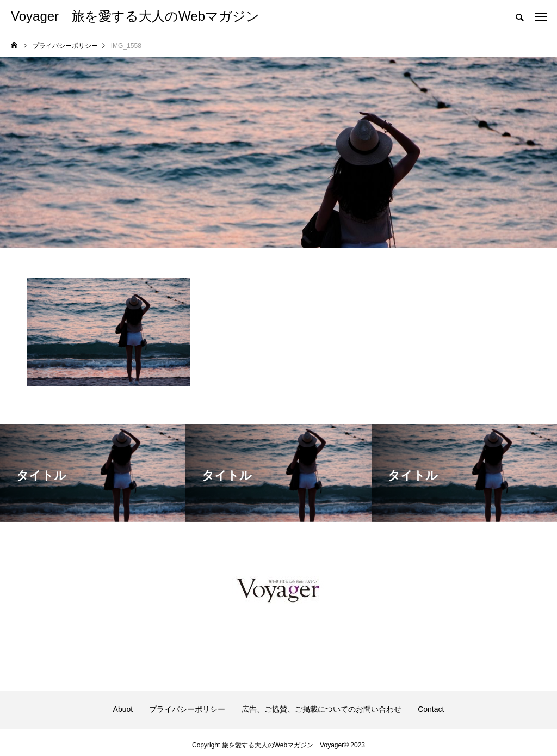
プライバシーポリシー (187, 709)
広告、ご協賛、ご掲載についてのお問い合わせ (321, 709)
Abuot (123, 709)
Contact (431, 709)
